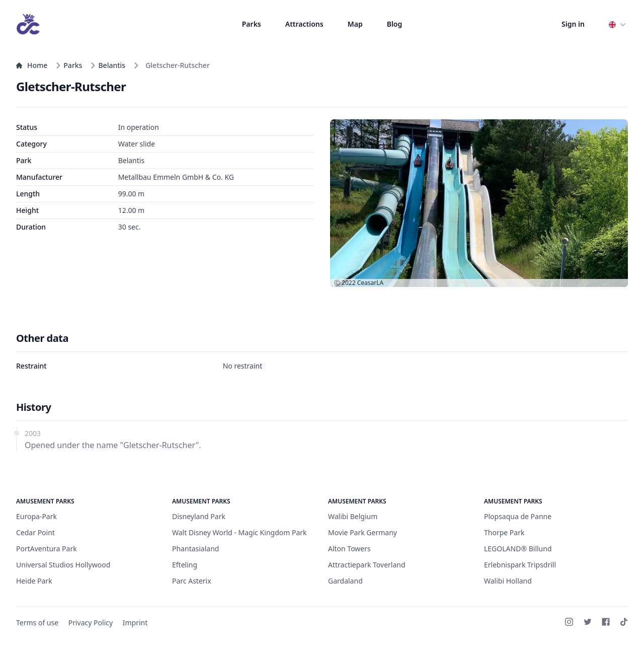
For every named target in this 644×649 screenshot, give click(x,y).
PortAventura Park (47, 549)
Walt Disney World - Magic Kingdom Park (239, 532)
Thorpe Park (504, 532)
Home (32, 65)
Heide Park (34, 581)
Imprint (135, 623)
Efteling (185, 565)
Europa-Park (36, 516)
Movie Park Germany (363, 532)
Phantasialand (195, 549)
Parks (252, 24)
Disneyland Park (199, 516)
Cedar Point (35, 532)
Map (355, 24)
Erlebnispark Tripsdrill (520, 565)
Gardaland (345, 581)
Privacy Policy (91, 623)
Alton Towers (349, 549)
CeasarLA (370, 283)
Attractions (304, 24)
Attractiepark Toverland (367, 565)
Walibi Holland (508, 581)
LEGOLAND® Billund (518, 549)
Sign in (573, 24)
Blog (395, 24)
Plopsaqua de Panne (518, 516)
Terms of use (37, 623)
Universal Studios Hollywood (63, 565)
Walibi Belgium (353, 516)
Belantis (108, 65)
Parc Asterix (192, 581)
